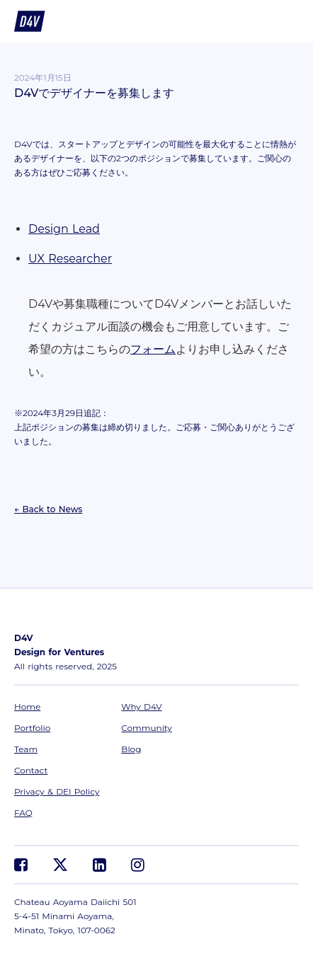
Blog (131, 749)
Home (27, 707)
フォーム (153, 349)
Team (26, 749)
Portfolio (32, 728)
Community (146, 728)
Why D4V (141, 707)
